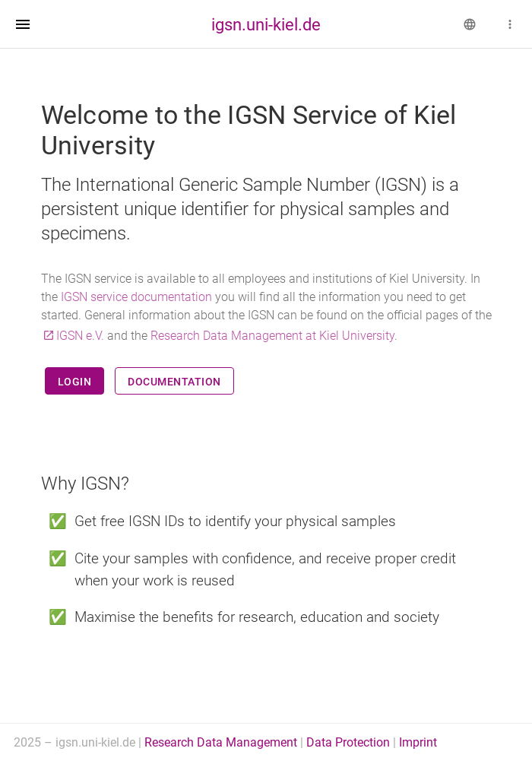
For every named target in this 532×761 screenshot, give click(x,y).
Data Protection (348, 742)
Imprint (418, 742)
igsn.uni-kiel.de (266, 24)
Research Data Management (221, 742)
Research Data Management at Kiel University (272, 336)
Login (75, 382)
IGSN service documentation (136, 297)
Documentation (174, 382)
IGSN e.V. (80, 336)
